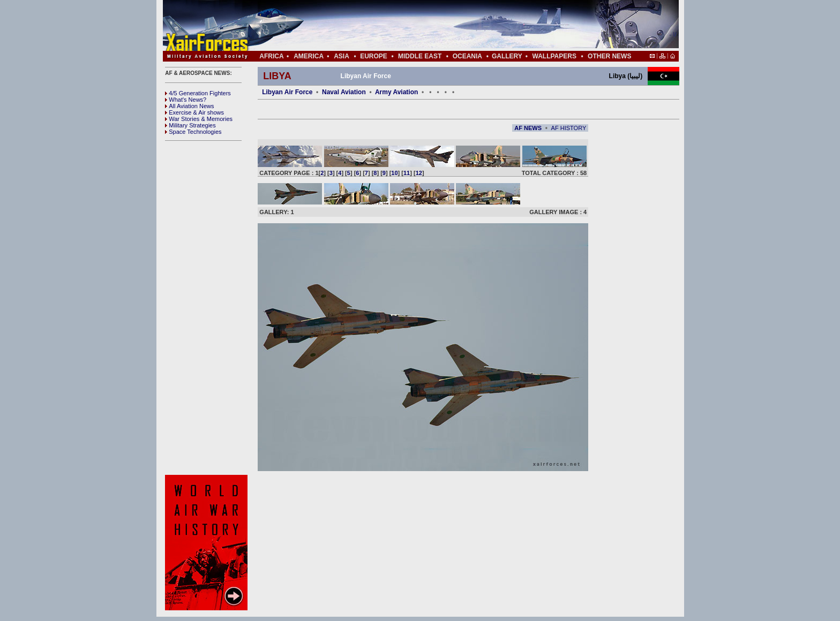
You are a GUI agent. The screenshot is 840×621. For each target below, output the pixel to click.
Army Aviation (396, 92)
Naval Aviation (344, 92)
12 (419, 173)
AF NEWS (528, 128)
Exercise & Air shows (194, 112)
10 (394, 173)
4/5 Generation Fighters (199, 93)
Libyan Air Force (287, 92)
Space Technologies (193, 132)
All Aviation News (189, 106)
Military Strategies (190, 125)
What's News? (186, 100)
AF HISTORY (569, 128)
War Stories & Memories (199, 119)
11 (407, 173)
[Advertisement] (453, 26)
